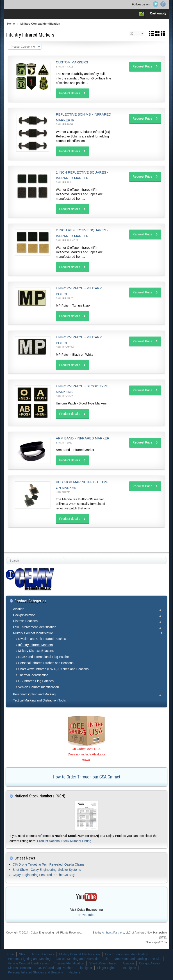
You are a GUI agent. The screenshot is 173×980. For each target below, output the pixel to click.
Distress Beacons (25, 621)
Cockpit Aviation (24, 615)
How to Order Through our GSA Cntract (87, 777)
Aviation (19, 609)
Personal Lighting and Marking (34, 694)
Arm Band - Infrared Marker (83, 438)
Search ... (6, 557)
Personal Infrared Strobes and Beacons (46, 663)
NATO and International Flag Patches (44, 657)
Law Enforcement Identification (35, 627)
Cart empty (158, 13)
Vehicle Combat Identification (39, 687)
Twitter (155, 4)
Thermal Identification (33, 675)
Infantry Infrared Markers (35, 645)
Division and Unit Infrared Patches (42, 639)
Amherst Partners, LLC (116, 933)
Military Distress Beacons (36, 651)
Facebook (163, 4)
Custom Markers (72, 62)
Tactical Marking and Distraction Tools (39, 700)
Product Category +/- (23, 47)
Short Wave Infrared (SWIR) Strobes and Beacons (53, 669)
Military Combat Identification (33, 633)
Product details (70, 93)
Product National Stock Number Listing (64, 841)
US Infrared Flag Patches (36, 681)
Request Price (142, 66)
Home (11, 24)
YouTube (88, 915)
